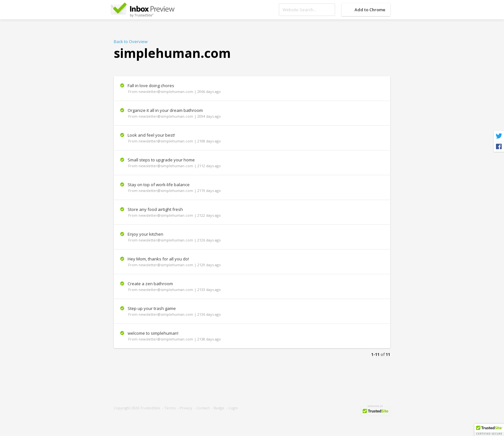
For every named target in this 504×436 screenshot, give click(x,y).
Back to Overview (131, 41)
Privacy (186, 408)
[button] (489, 430)
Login (233, 408)
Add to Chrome (370, 10)
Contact (203, 408)
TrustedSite (150, 408)
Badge (219, 408)
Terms (170, 408)
